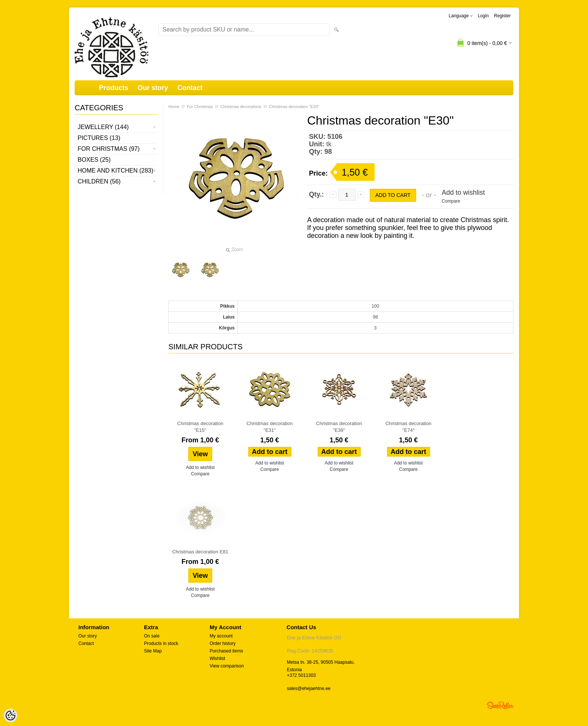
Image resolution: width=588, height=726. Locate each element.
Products (114, 88)
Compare (451, 201)
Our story (153, 88)
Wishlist (217, 658)
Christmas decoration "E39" (339, 427)
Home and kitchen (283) (115, 171)
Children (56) (99, 181)
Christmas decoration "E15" (200, 427)
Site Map (153, 651)
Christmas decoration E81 (200, 552)
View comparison (227, 666)
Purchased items (226, 651)
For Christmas (200, 107)
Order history (223, 643)
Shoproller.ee (500, 705)
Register (502, 16)
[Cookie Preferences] (10, 715)
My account (221, 636)
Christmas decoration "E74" (409, 427)
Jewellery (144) (103, 127)
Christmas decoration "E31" (270, 427)
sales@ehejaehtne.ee (309, 688)
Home (174, 107)
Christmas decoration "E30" (294, 107)
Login (483, 16)
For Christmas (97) (109, 149)
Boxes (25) (94, 160)
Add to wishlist (463, 192)
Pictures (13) (99, 138)
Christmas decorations (241, 107)
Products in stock (161, 643)
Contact (190, 88)
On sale (152, 636)
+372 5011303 (301, 675)
